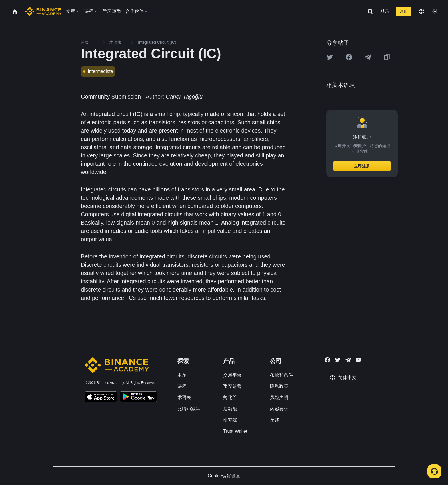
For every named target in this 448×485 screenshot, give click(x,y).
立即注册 (362, 166)
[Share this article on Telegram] (368, 57)
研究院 (230, 420)
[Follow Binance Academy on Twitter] (338, 360)
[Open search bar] (369, 11)
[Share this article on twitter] (330, 57)
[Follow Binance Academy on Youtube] (358, 360)
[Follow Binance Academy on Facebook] (327, 360)
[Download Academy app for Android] (138, 398)
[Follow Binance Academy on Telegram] (348, 360)
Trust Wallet (235, 431)
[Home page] (43, 11)
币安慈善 (232, 386)
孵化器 (230, 397)
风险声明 (279, 397)
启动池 (230, 409)
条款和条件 (281, 375)
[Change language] (422, 11)
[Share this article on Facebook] (349, 57)
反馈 (275, 420)
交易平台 (232, 375)
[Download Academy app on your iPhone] (101, 398)
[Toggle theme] (435, 11)
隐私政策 (279, 386)
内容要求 (279, 409)
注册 (404, 11)
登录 (385, 11)
